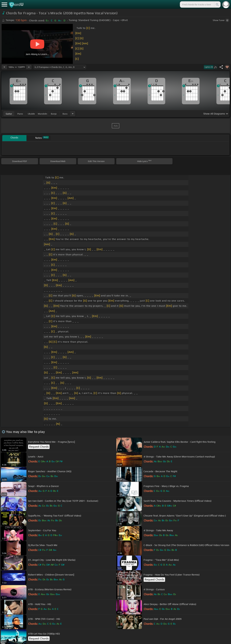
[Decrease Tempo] (4, 67)
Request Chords (39, 447)
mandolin (43, 114)
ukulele (31, 114)
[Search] (217, 4)
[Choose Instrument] (73, 114)
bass (65, 114)
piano (20, 114)
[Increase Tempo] (29, 67)
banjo (54, 114)
